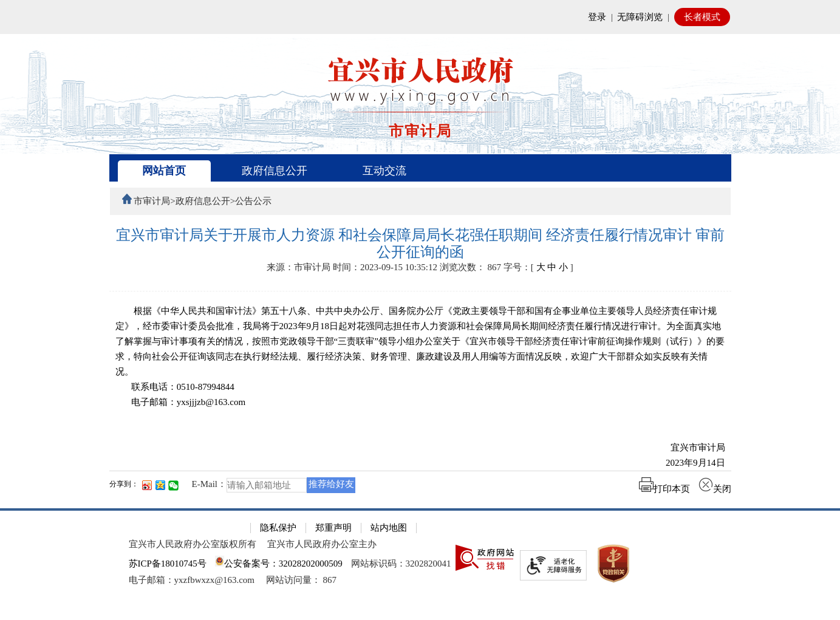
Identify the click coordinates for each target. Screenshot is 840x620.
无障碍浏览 (640, 17)
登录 (597, 17)
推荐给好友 (331, 484)
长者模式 (702, 17)
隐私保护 (278, 528)
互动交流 (384, 171)
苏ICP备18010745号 (168, 564)
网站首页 (164, 171)
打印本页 (664, 489)
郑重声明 (333, 528)
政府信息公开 (275, 171)
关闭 (715, 489)
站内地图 (389, 528)
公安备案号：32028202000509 (279, 564)
